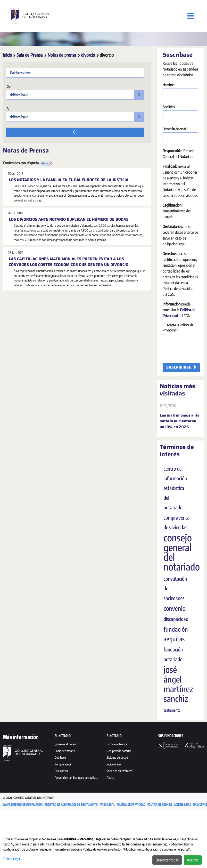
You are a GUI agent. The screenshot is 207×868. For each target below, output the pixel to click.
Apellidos (170, 107)
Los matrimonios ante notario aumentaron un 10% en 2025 (180, 421)
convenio (174, 608)
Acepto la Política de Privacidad (178, 328)
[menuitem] (78, 745)
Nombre (169, 85)
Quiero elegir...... (14, 859)
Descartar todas (167, 860)
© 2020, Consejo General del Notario (28, 798)
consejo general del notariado (182, 552)
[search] (75, 132)
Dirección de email (176, 129)
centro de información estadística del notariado (175, 488)
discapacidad (176, 619)
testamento (172, 710)
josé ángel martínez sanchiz (178, 684)
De (8, 86)
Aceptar (193, 860)
